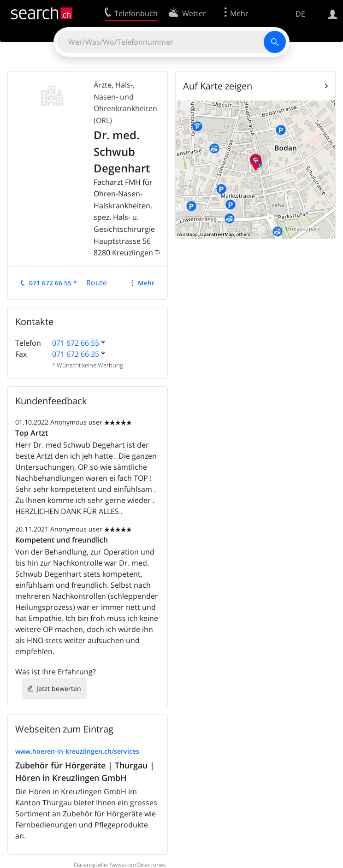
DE (300, 14)
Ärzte (103, 85)
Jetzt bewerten (59, 688)
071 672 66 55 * (53, 283)
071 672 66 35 (76, 354)
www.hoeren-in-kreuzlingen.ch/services (77, 751)
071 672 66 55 (76, 343)
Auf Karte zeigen (218, 86)
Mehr (146, 283)
